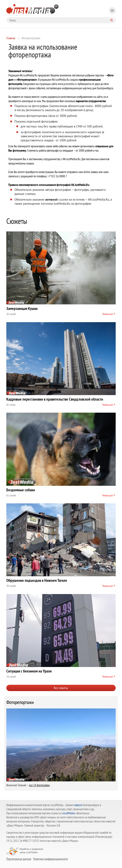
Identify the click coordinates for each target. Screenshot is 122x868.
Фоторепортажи (20, 702)
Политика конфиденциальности (51, 859)
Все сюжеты (61, 688)
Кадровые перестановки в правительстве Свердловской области (55, 399)
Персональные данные (19, 859)
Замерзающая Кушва (22, 308)
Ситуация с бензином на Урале (29, 671)
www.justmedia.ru (67, 84)
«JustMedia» (69, 813)
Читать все (108, 314)
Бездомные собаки (21, 490)
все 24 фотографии (39, 785)
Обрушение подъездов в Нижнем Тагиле (37, 580)
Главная (11, 38)
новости (78, 805)
